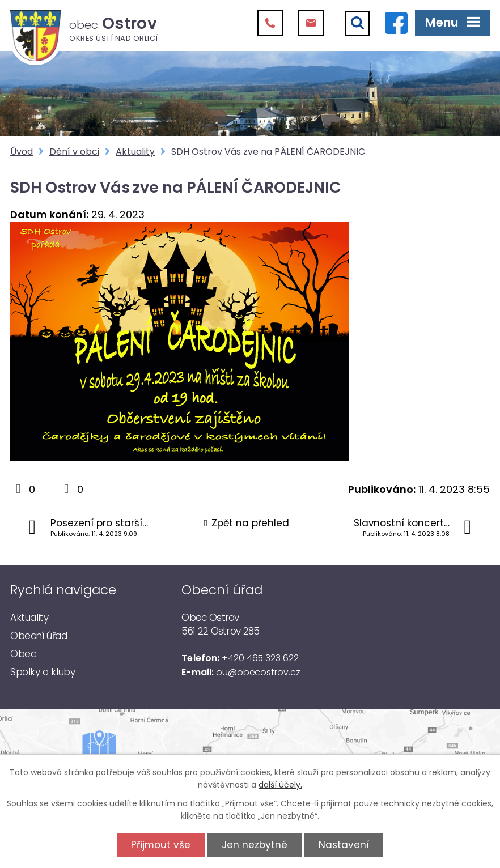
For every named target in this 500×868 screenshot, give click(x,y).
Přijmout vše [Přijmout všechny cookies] (161, 845)
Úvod (22, 152)
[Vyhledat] (357, 23)
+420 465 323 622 (260, 658)
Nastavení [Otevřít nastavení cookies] (344, 845)
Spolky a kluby (43, 672)
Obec (23, 654)
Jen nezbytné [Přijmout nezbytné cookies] (255, 845)
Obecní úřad (39, 636)
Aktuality (135, 152)
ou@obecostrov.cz (258, 672)
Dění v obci (74, 152)
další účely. (280, 785)
